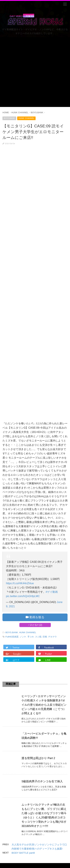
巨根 (45, 637)
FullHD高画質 (12, 637)
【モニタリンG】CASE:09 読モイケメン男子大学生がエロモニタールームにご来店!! (33, 132)
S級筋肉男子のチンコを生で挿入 (42, 781)
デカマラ (52, 637)
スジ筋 (38, 637)
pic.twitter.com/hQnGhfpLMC (23, 596)
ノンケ (23, 637)
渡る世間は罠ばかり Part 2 (38, 758)
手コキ (31, 637)
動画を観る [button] (35, 617)
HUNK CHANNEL (28, 632)
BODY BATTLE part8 (23, 853)
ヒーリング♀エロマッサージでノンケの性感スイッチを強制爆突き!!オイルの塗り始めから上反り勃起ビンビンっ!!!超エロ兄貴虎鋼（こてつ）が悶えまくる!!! (44, 705)
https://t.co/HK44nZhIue (20, 583)
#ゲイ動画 (52, 592)
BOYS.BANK (12, 632)
